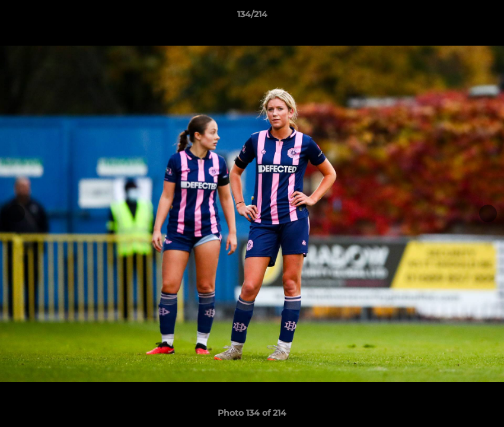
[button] (483, 17)
